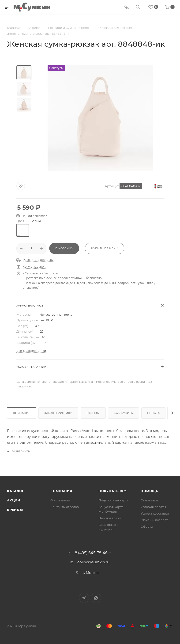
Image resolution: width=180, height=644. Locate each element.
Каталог (16, 491)
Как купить (124, 413)
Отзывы (93, 413)
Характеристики (58, 413)
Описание (22, 413)
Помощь (149, 491)
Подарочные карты (114, 500)
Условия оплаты (153, 507)
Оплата (154, 413)
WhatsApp (96, 598)
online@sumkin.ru (93, 562)
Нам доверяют (110, 518)
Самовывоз (150, 500)
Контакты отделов (65, 507)
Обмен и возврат (154, 520)
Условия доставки (155, 513)
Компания (61, 491)
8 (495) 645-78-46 (91, 553)
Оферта (147, 527)
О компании (60, 500)
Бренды (15, 510)
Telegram (84, 598)
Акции (14, 500)
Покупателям (113, 491)
